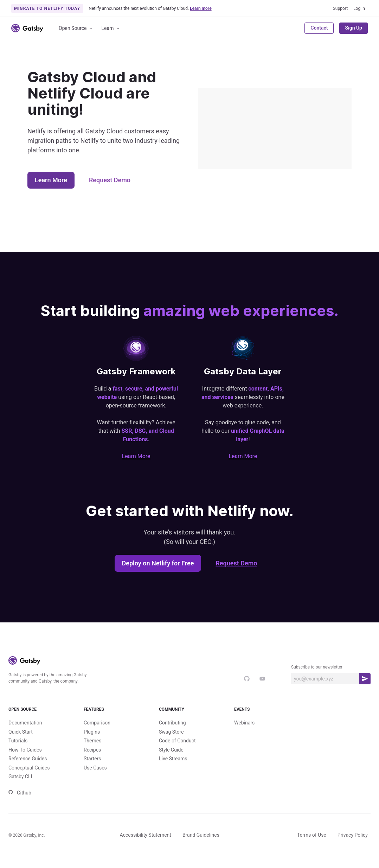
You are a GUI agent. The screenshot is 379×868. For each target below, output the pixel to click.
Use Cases (95, 768)
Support (340, 8)
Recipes (92, 750)
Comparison (97, 723)
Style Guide (171, 750)
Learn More (51, 180)
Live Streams (173, 759)
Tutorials (18, 741)
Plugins (92, 732)
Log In (359, 8)
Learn (111, 28)
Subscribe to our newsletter (317, 667)
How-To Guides (25, 750)
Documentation (25, 723)
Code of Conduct (177, 741)
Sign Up (354, 28)
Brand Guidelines (201, 835)
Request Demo (110, 180)
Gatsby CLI (20, 777)
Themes (92, 741)
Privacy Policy (353, 835)
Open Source (76, 28)
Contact (319, 28)
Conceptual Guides (29, 768)
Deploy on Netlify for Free (158, 563)
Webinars (244, 723)
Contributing (172, 723)
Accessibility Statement (146, 835)
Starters (92, 759)
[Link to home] (27, 28)
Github (20, 793)
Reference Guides (28, 759)
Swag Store (171, 732)
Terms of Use (312, 835)
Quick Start (21, 732)
